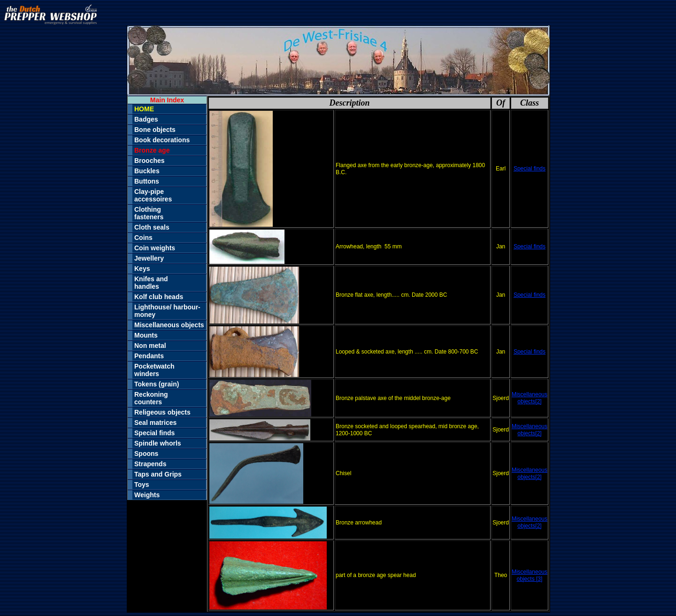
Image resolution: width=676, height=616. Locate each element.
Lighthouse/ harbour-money (167, 311)
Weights (147, 495)
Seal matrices (155, 423)
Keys (142, 269)
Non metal (150, 346)
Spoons (146, 454)
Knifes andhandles (151, 283)
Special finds (154, 433)
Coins (143, 238)
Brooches (150, 161)
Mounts (146, 335)
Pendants (149, 356)
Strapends (150, 464)
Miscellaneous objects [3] (530, 575)
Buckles (147, 171)
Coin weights (155, 248)
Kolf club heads (159, 297)
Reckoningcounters (151, 398)
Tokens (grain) (157, 384)
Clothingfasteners (149, 213)
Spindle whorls (158, 443)
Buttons (147, 181)
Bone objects (155, 130)
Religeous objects (162, 412)
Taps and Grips (158, 474)
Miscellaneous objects (169, 325)
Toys (142, 485)
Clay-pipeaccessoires (153, 195)
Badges (146, 119)
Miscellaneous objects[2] (530, 398)
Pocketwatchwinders (154, 370)
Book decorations (162, 140)
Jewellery (149, 258)
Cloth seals (152, 227)
